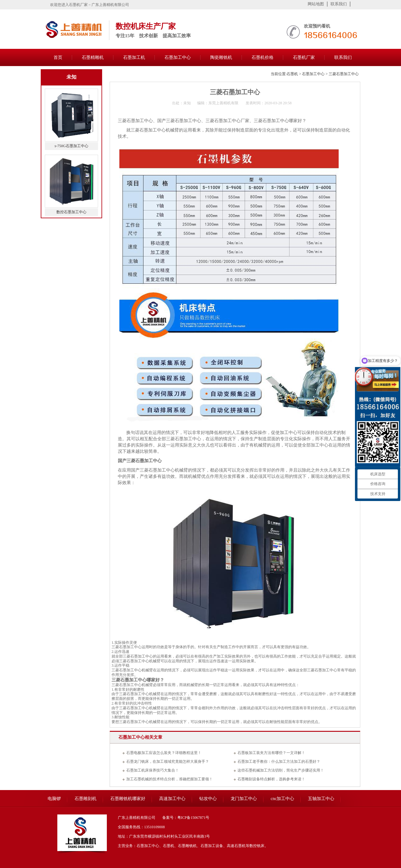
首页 (58, 57)
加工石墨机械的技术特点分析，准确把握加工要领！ (169, 779)
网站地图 (316, 4)
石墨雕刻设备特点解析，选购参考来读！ (271, 779)
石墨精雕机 (93, 57)
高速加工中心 (172, 799)
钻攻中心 (208, 799)
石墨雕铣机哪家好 (128, 799)
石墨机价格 (263, 57)
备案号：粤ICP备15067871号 (186, 818)
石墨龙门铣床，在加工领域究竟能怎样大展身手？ (168, 762)
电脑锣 (54, 799)
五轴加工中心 (321, 799)
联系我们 (339, 4)
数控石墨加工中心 (71, 212)
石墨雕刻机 (86, 799)
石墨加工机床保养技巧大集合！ (153, 770)
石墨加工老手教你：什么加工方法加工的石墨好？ (279, 762)
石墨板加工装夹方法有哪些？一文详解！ (271, 753)
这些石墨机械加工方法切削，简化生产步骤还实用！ (281, 770)
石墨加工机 (134, 57)
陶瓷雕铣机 (221, 57)
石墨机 (292, 74)
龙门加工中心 (244, 799)
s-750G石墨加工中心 (71, 146)
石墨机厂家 (304, 57)
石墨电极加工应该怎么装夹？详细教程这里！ (164, 753)
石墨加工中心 (178, 57)
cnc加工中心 (282, 799)
